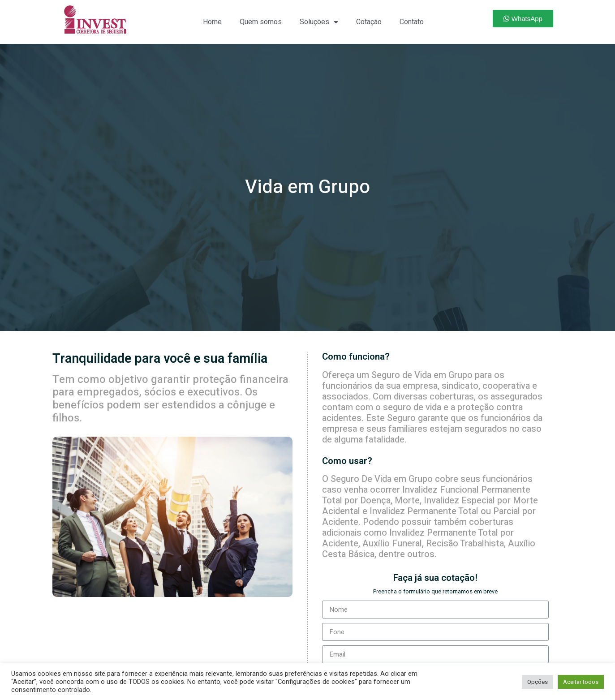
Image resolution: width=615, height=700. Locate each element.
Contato (412, 22)
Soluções (319, 22)
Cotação (369, 22)
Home (212, 22)
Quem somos (261, 22)
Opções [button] (538, 682)
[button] (523, 19)
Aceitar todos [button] (581, 682)
